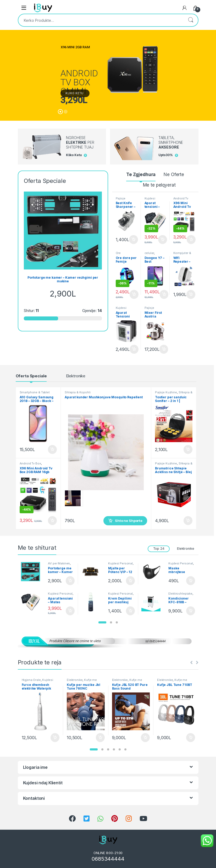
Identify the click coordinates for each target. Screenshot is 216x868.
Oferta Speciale (31, 376)
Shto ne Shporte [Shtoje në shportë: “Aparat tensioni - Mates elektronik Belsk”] (163, 240)
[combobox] (101, 20)
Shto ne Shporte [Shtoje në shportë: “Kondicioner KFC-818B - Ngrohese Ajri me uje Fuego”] (191, 611)
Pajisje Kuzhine (121, 200)
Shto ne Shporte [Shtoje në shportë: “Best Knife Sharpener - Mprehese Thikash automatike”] (134, 240)
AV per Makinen (59, 563)
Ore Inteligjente (124, 255)
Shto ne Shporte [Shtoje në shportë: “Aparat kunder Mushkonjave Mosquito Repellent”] (129, 521)
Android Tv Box (181, 200)
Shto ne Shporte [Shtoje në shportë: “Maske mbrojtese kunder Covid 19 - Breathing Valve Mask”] (191, 581)
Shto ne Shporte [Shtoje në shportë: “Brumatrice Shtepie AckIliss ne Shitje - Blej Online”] (188, 521)
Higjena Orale (31, 680)
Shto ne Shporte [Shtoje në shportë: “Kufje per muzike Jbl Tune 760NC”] (100, 738)
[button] (102, 622)
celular (149, 253)
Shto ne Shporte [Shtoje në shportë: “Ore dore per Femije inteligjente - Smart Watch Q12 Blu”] (134, 294)
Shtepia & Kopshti (78, 392)
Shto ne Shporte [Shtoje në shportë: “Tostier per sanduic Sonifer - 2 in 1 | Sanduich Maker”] (188, 449)
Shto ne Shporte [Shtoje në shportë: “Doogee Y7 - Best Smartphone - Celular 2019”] (164, 294)
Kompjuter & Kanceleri (182, 255)
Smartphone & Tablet (35, 392)
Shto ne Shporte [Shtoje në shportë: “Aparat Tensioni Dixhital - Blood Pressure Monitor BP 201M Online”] (134, 349)
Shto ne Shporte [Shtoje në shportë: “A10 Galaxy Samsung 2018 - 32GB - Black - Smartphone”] (52, 449)
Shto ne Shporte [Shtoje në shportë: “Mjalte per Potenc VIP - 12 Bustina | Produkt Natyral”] (130, 581)
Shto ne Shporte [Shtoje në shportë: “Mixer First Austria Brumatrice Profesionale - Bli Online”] (164, 349)
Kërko (191, 20)
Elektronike (76, 376)
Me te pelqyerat (159, 185)
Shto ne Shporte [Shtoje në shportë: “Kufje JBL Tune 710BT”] (191, 738)
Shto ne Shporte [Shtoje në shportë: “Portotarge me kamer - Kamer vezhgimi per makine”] (70, 581)
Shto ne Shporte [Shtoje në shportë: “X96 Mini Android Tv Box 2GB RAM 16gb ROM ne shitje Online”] (191, 240)
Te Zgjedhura (141, 174)
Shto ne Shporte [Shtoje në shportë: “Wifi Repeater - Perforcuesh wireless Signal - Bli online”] (191, 294)
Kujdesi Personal (151, 200)
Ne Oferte (174, 174)
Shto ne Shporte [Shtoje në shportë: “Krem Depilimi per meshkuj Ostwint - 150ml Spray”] (130, 611)
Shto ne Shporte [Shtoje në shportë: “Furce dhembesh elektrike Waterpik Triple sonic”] (55, 738)
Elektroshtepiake (180, 594)
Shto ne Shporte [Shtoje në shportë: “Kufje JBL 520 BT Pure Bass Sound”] (145, 738)
